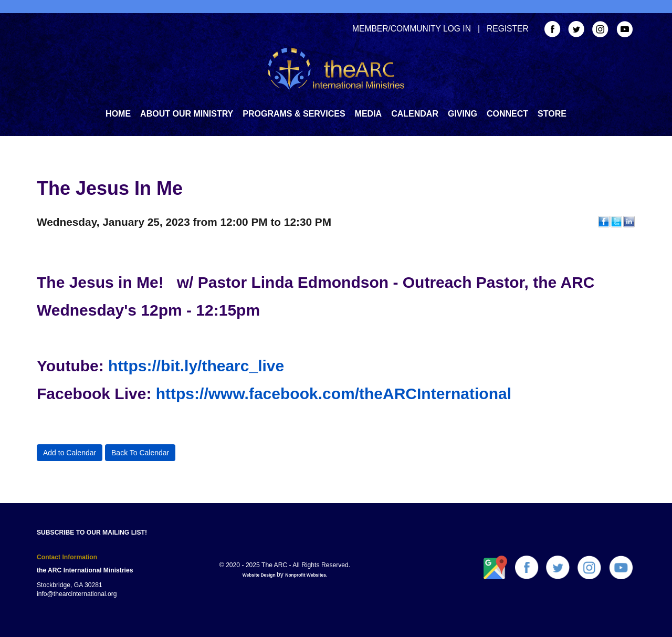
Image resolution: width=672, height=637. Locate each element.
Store (552, 114)
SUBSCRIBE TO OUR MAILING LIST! (92, 532)
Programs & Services (294, 114)
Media (369, 114)
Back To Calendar (140, 453)
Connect (507, 114)
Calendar (415, 114)
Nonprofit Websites (306, 575)
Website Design (260, 575)
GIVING (463, 114)
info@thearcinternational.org (77, 594)
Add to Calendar (70, 453)
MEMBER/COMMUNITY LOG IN (412, 29)
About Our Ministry (187, 114)
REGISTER (508, 29)
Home (118, 114)
